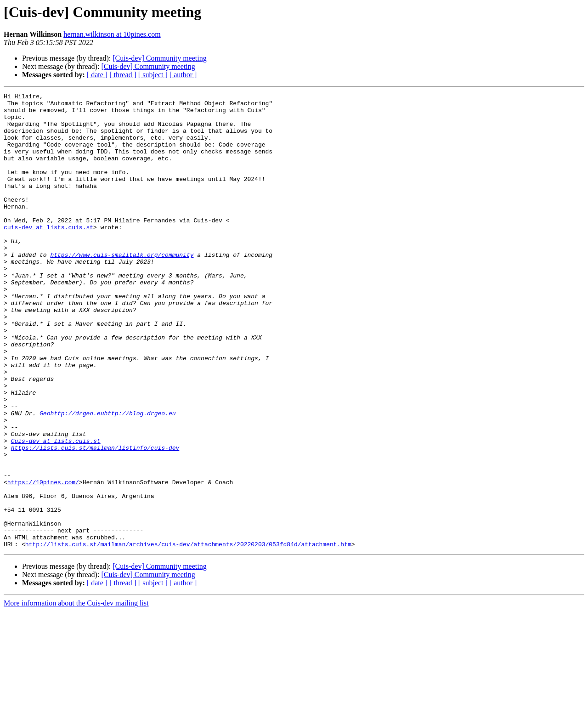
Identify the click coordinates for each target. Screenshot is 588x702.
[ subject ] (153, 75)
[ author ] (183, 75)
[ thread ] (123, 75)
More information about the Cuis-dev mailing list (76, 694)
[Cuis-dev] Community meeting (159, 58)
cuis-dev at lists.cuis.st (48, 255)
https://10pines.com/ (43, 560)
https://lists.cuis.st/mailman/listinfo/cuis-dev (95, 519)
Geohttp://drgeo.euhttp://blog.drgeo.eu (107, 478)
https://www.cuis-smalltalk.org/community (122, 288)
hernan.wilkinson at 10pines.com (112, 34)
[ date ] (97, 75)
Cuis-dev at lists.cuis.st (56, 511)
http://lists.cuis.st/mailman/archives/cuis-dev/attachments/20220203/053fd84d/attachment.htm (188, 635)
